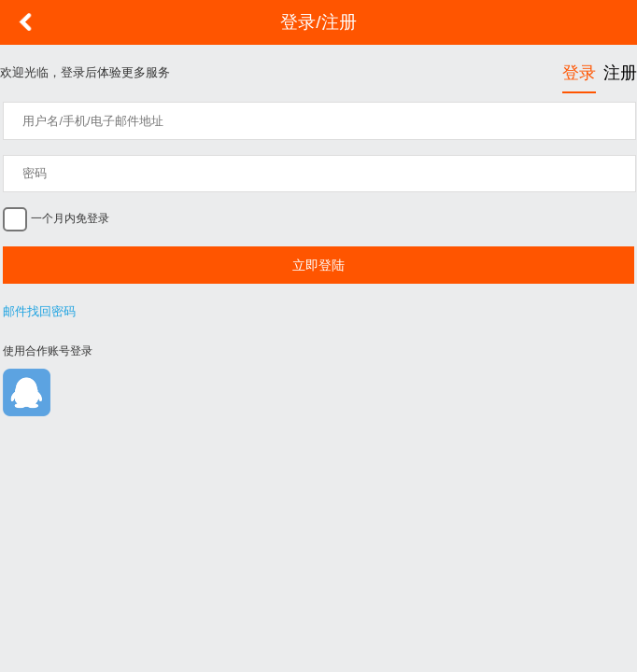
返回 (25, 22)
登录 (579, 73)
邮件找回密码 (39, 311)
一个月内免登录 (68, 218)
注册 (620, 73)
